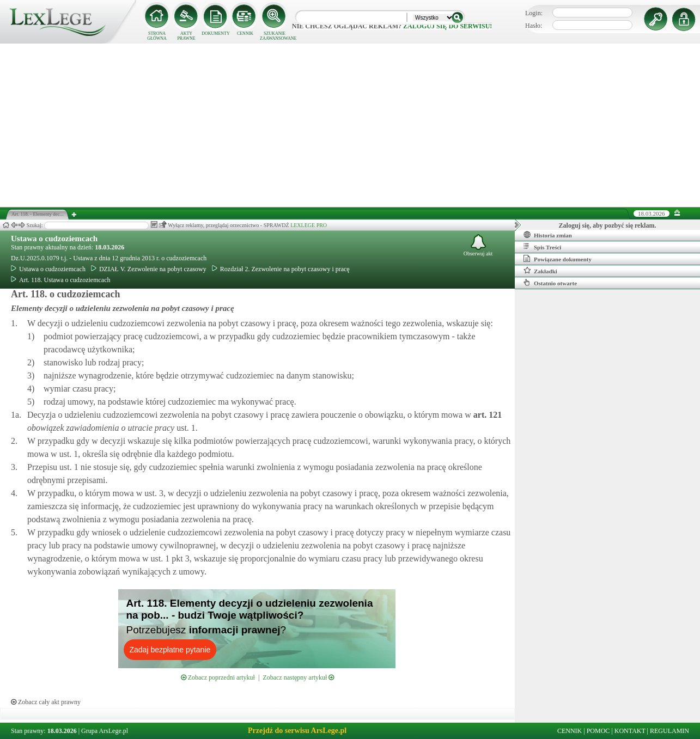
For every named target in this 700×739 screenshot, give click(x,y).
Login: (534, 13)
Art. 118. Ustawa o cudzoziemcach (61, 280)
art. (486, 415)
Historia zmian (548, 235)
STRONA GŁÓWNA (157, 36)
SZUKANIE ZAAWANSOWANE (275, 36)
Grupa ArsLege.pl (105, 731)
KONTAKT (630, 731)
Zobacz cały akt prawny (46, 702)
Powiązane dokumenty (558, 259)
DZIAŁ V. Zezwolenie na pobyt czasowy (149, 269)
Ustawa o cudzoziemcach (54, 239)
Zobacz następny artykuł (298, 677)
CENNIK (245, 33)
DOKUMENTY (216, 33)
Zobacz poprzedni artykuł (218, 677)
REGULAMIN (669, 731)
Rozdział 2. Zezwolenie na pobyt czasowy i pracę (281, 269)
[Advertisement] (350, 125)
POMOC (598, 731)
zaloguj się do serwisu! (448, 26)
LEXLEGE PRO (309, 225)
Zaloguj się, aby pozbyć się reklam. (608, 225)
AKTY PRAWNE (186, 36)
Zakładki (540, 271)
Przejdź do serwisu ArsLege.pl (297, 731)
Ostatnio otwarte (550, 283)
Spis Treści (542, 247)
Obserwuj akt (478, 245)
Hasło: (534, 26)
